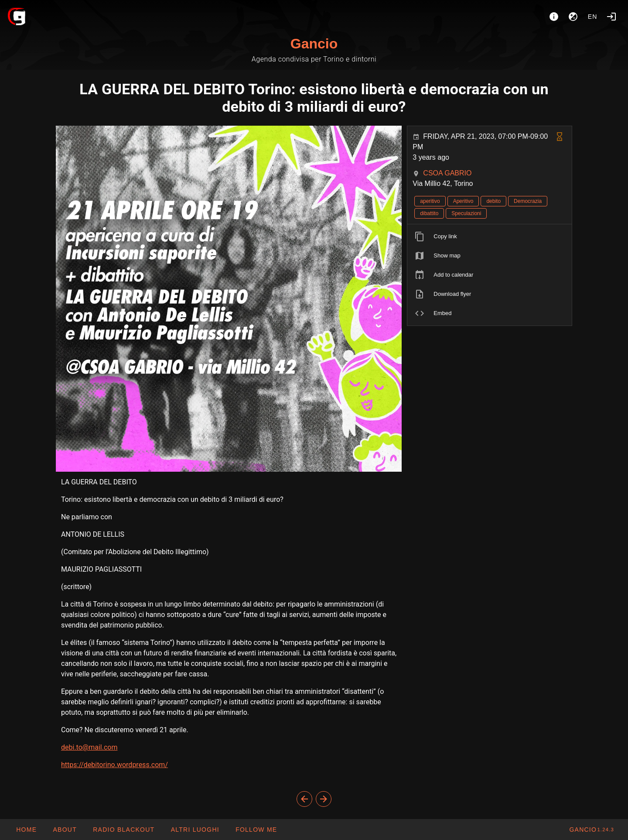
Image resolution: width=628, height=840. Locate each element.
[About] (554, 17)
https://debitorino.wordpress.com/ (114, 765)
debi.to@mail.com (89, 747)
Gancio (314, 44)
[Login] (611, 17)
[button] (195, 830)
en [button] (593, 17)
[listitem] (490, 237)
